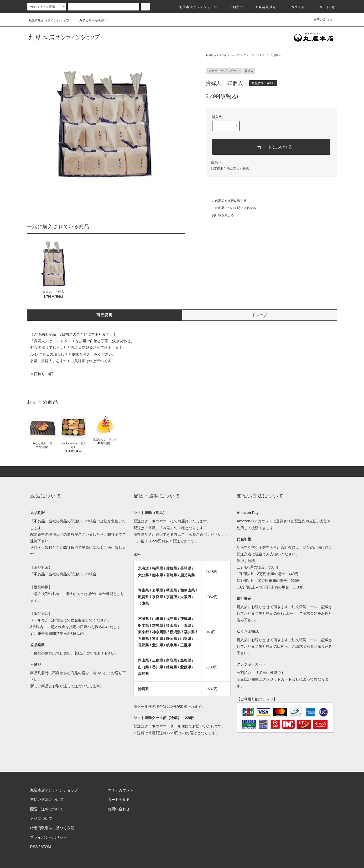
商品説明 (105, 315)
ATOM (46, 847)
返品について (220, 163)
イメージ (259, 315)
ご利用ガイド (240, 7)
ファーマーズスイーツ (257, 55)
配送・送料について (47, 809)
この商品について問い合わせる (231, 208)
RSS (34, 847)
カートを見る (119, 800)
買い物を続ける (220, 215)
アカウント (293, 7)
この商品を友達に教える (226, 201)
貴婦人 (277, 55)
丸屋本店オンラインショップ (49, 20)
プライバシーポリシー (49, 837)
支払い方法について (47, 800)
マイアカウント (121, 790)
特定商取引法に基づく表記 (230, 169)
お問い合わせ (323, 19)
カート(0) (324, 7)
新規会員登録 (266, 7)
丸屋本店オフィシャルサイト (202, 7)
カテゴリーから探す (90, 20)
